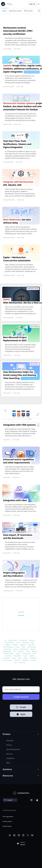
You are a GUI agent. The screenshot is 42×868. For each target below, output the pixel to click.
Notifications (10, 642)
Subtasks (7, 658)
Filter (26, 658)
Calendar (32, 645)
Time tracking (8, 647)
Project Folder (9, 654)
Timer (18, 647)
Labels (32, 656)
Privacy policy (7, 821)
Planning (25, 642)
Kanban (32, 640)
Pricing (9, 745)
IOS (35, 654)
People (33, 649)
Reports (23, 645)
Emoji (16, 649)
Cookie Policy (7, 826)
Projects (8, 645)
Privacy (17, 660)
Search (35, 651)
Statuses (21, 651)
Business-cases (15, 11)
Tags (28, 651)
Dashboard (24, 649)
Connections (8, 660)
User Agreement (8, 817)
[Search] (39, 11)
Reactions (8, 649)
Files (33, 642)
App (20, 658)
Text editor (17, 656)
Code (25, 656)
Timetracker (32, 647)
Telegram (26, 660)
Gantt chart (13, 640)
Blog (8, 763)
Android (8, 656)
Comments (23, 640)
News (5, 11)
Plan (24, 647)
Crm (18, 642)
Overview (10, 740)
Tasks (14, 658)
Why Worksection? (13, 749)
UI (6, 640)
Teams (18, 654)
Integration (27, 654)
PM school (28, 11)
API (16, 662)
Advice (34, 660)
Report (16, 645)
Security (22, 662)
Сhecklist (33, 658)
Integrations (7, 651)
